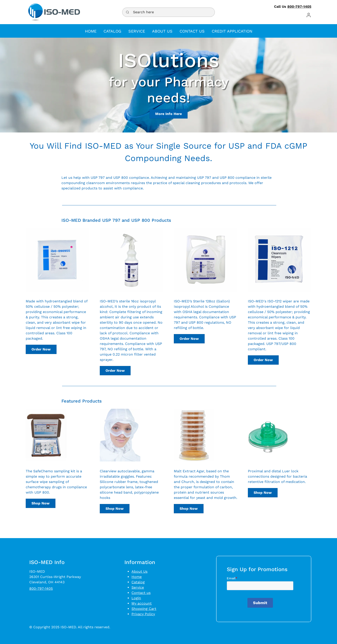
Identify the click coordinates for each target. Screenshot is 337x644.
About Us (139, 571)
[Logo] (54, 12)
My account (142, 603)
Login (136, 598)
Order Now (41, 349)
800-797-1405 (299, 7)
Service (138, 587)
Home (137, 577)
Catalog (138, 582)
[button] (309, 15)
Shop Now (40, 503)
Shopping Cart (144, 609)
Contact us (141, 593)
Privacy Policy (143, 614)
